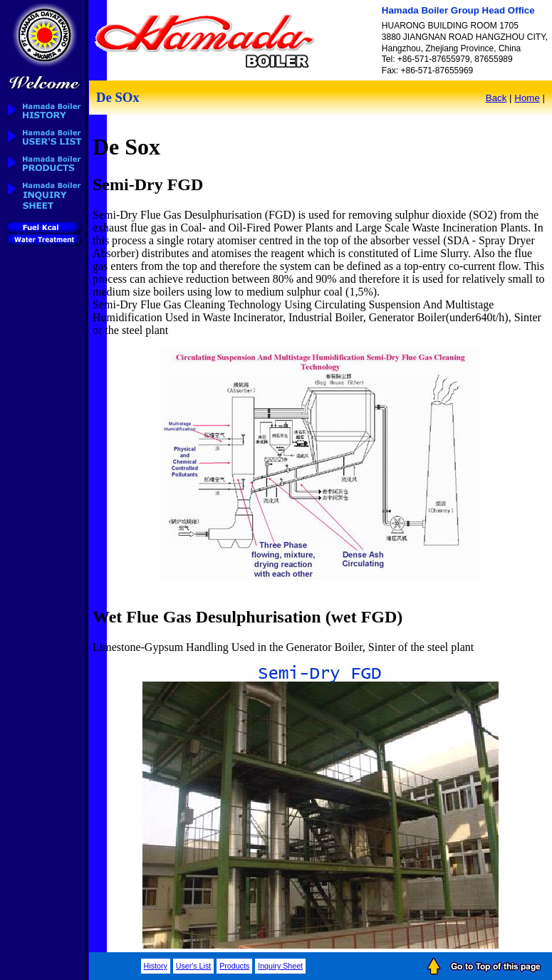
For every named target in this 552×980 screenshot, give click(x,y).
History (156, 966)
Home (527, 98)
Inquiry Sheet (280, 966)
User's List (193, 966)
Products (234, 966)
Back (496, 98)
